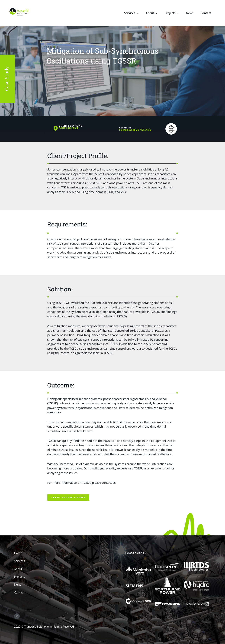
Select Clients (136, 553)
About (152, 14)
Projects (172, 14)
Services (131, 14)
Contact (206, 13)
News (190, 13)
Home (18, 553)
